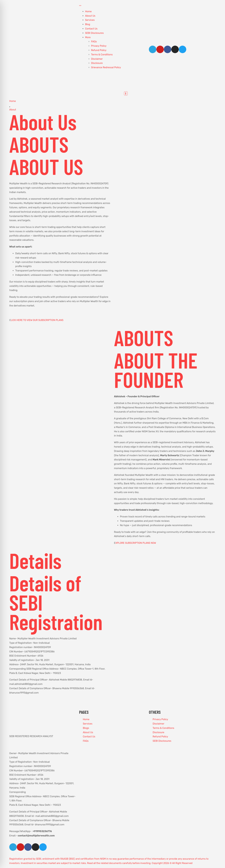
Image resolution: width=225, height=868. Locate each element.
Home (88, 11)
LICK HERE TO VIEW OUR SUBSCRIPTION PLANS (37, 320)
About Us (90, 16)
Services (90, 20)
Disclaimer (97, 59)
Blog (88, 24)
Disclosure (97, 63)
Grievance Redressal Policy (106, 67)
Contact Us (91, 29)
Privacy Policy (99, 46)
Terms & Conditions (102, 55)
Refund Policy (99, 50)
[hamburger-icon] (80, 6)
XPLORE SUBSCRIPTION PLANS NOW (136, 543)
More (88, 37)
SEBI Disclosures (94, 33)
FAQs (94, 42)
